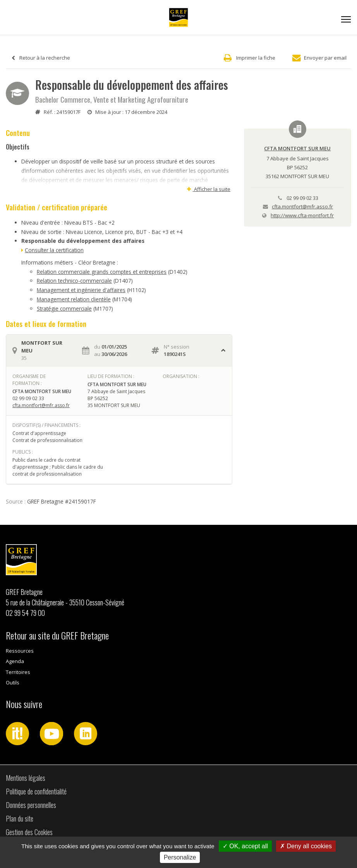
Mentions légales (26, 778)
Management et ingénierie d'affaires (81, 290)
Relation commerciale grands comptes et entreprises (102, 272)
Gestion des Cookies (29, 832)
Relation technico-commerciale (74, 281)
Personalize (180, 857)
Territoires (18, 672)
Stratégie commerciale (64, 309)
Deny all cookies (306, 846)
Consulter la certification (54, 250)
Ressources (20, 651)
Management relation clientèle (74, 299)
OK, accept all (245, 846)
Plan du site (20, 818)
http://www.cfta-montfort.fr (302, 215)
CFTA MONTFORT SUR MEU (297, 148)
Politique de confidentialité (36, 791)
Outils (13, 682)
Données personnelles (31, 805)
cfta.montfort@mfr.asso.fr (41, 405)
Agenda (15, 661)
